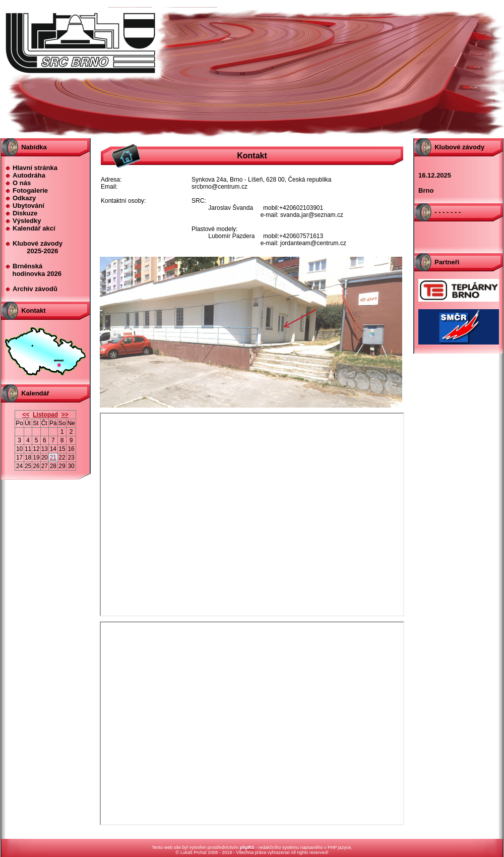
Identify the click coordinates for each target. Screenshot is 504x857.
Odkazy (24, 198)
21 (53, 458)
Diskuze (25, 213)
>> (65, 415)
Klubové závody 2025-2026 (34, 247)
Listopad (45, 415)
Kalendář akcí (34, 228)
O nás (22, 183)
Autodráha (29, 175)
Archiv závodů (35, 289)
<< (26, 415)
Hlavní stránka (35, 168)
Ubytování (28, 206)
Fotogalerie (30, 190)
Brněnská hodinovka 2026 (33, 270)
